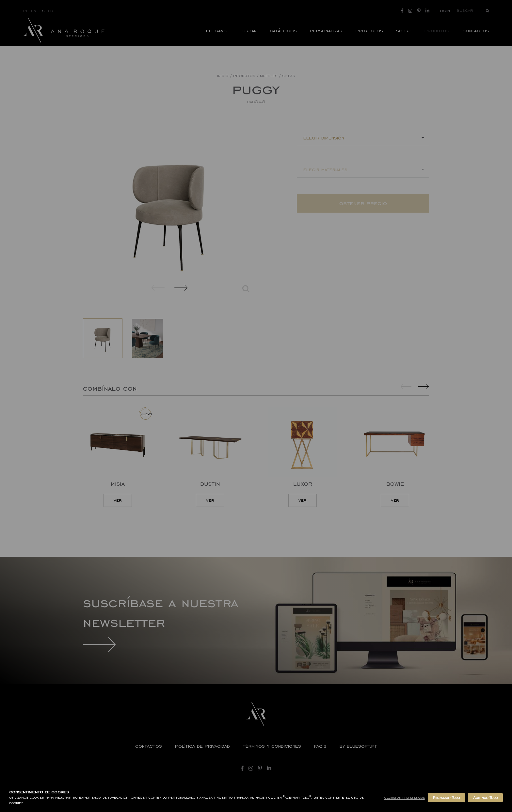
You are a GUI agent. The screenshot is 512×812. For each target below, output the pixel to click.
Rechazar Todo (446, 798)
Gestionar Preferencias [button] (405, 797)
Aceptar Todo (485, 798)
